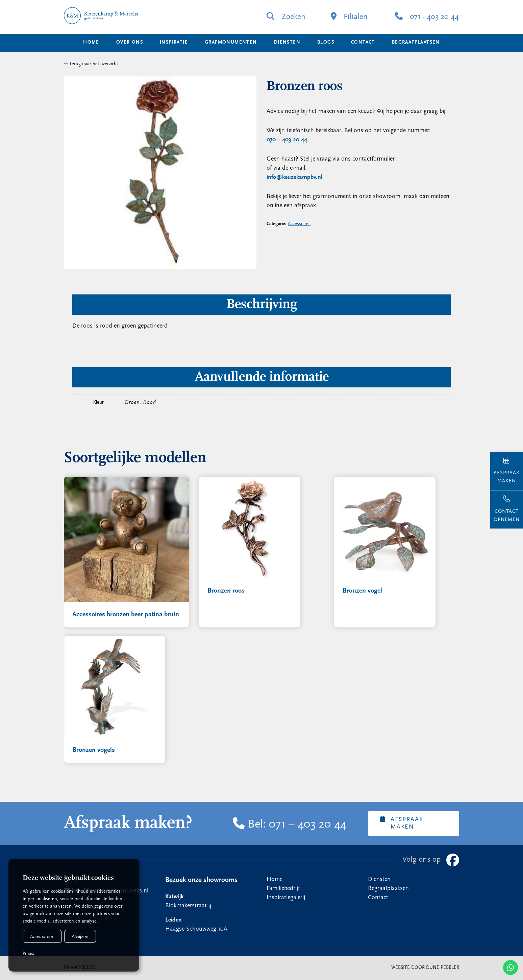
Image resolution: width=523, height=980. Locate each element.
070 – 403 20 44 (287, 140)
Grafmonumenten (231, 42)
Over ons (130, 42)
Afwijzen (80, 937)
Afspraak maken (401, 823)
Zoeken (286, 17)
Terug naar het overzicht (91, 64)
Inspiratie (174, 42)
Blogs (326, 42)
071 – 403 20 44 (308, 825)
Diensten (287, 42)
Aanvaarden (42, 937)
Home (91, 42)
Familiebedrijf (283, 889)
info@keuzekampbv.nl (294, 177)
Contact (363, 42)
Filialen (349, 17)
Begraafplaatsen (416, 42)
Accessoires (299, 224)
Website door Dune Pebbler (425, 968)
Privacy (29, 954)
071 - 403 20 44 (427, 17)
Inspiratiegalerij (286, 898)
